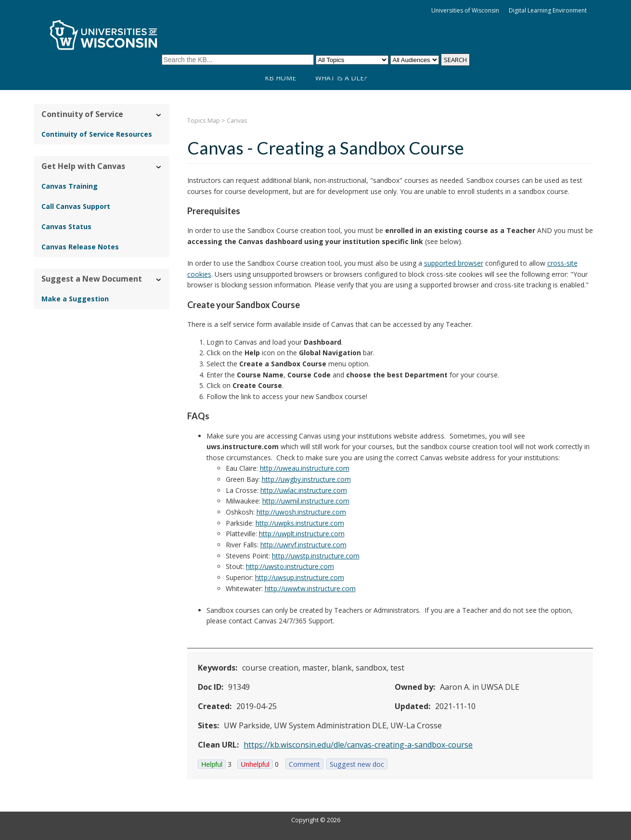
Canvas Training (70, 186)
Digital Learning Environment (548, 10)
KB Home (280, 78)
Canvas (237, 121)
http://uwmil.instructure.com (306, 501)
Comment (304, 764)
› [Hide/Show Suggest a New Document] (159, 280)
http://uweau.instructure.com (305, 468)
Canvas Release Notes (80, 247)
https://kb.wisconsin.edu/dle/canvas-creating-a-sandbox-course (358, 745)
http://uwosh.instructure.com (301, 512)
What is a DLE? (341, 78)
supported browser (454, 263)
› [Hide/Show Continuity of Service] (159, 115)
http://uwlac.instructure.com (304, 490)
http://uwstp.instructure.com (316, 556)
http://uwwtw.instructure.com (310, 588)
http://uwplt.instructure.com (302, 534)
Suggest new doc (357, 764)
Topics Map (204, 121)
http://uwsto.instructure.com (290, 566)
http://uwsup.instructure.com (300, 577)
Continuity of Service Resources (97, 134)
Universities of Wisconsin (465, 10)
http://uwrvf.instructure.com (303, 545)
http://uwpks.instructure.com (300, 523)
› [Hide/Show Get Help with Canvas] (159, 167)
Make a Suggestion (75, 299)
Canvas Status (66, 226)
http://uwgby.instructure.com (306, 479)
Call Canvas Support (76, 206)
